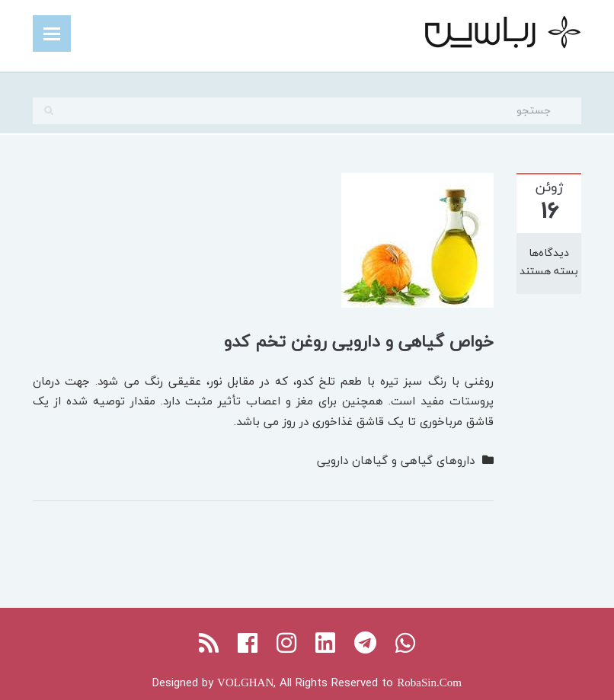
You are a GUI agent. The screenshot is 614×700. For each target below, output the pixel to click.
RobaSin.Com (429, 682)
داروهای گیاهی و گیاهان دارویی (396, 460)
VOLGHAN (245, 682)
